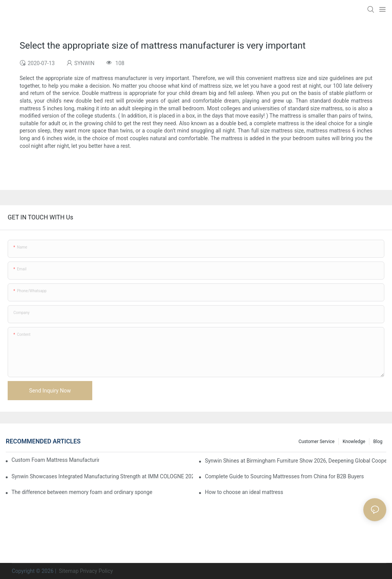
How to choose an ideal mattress (244, 492)
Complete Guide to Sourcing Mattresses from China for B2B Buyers (284, 476)
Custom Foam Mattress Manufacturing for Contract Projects (55, 460)
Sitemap (68, 571)
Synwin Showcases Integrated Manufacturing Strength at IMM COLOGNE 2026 (102, 476)
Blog (378, 442)
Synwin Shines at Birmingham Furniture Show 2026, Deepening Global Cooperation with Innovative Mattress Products (296, 461)
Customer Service (317, 442)
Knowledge (354, 442)
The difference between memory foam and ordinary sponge (82, 492)
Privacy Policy (96, 571)
